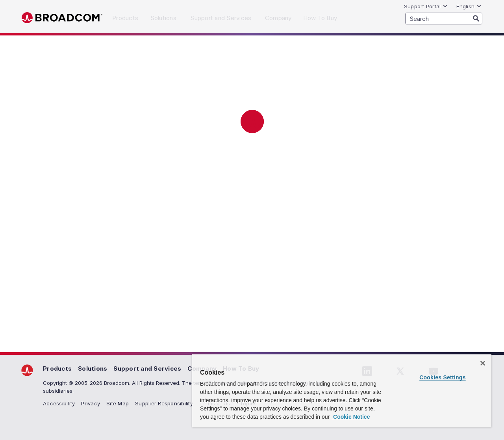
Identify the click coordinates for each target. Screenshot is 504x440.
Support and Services (147, 369)
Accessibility (59, 403)
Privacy (91, 403)
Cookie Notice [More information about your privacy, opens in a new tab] (351, 417)
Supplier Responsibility (164, 403)
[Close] (483, 363)
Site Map (118, 403)
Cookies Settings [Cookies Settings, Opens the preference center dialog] (443, 377)
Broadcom (62, 18)
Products (57, 369)
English (469, 6)
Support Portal (426, 6)
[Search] (476, 18)
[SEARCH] (444, 19)
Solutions (93, 369)
